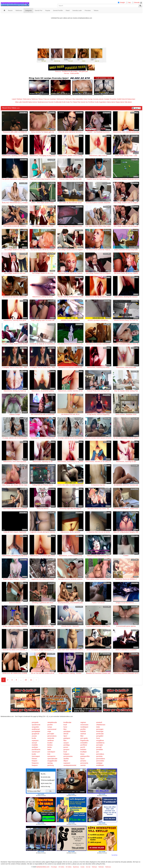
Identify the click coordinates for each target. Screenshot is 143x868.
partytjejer (67, 731)
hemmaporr (36, 756)
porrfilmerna (36, 750)
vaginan (83, 722)
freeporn (35, 765)
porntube (99, 756)
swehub (83, 734)
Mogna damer (120, 102)
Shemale (137, 2)
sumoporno (51, 756)
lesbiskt (83, 731)
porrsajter (51, 734)
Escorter (51, 102)
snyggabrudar (52, 761)
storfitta (66, 759)
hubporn (66, 754)
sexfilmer (51, 741)
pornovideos (101, 759)
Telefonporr (69, 99)
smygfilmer (100, 741)
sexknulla (51, 738)
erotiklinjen (100, 765)
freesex (34, 759)
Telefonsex (35, 99)
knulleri (50, 743)
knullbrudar (67, 722)
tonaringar (100, 731)
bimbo (50, 747)
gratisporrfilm (85, 756)
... (21, 680)
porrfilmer (84, 745)
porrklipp (66, 745)
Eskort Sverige (88, 99)
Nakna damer (111, 102)
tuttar (98, 727)
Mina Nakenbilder (78, 99)
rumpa (50, 727)
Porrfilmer (91, 102)
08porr (66, 761)
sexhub (83, 765)
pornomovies (68, 756)
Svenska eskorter (98, 99)
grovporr (66, 750)
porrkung (50, 765)
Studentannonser (43, 102)
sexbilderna (100, 743)
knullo (34, 754)
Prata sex (46, 99)
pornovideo (100, 761)
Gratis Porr (69, 102)
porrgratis (35, 722)
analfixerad (36, 729)
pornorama (84, 763)
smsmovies (84, 725)
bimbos (50, 745)
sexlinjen (35, 747)
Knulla (97, 102)
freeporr (35, 761)
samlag (50, 763)
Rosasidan (113, 99)
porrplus (83, 761)
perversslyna (52, 736)
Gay (129, 2)
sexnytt (34, 743)
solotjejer (99, 763)
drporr (83, 759)
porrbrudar (100, 734)
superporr (35, 741)
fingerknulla (85, 741)
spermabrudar (52, 759)
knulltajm (84, 752)
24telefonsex (101, 725)
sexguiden (35, 727)
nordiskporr (84, 727)
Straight (122, 2)
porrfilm (50, 725)
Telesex (41, 99)
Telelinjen (20, 99)
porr (98, 752)
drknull (66, 734)
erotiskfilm (84, 743)
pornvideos (100, 754)
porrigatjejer (36, 731)
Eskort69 (25, 102)
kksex (82, 754)
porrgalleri (100, 736)
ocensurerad (52, 729)
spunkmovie (36, 725)
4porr (65, 736)
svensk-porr (36, 752)
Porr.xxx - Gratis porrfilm (72, 73)
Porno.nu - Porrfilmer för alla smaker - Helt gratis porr (71, 71)
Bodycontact (131, 99)
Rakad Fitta (77, 102)
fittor (65, 729)
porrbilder (100, 750)
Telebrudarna (27, 99)
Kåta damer (128, 102)
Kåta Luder (19, 102)
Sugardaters (103, 102)
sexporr (66, 743)
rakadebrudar (52, 722)
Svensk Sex (84, 102)
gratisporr (67, 738)
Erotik (64, 102)
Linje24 (14, 99)
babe (49, 750)
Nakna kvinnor (33, 102)
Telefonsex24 (61, 99)
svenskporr (51, 752)
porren (66, 747)
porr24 (83, 747)
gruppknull (35, 734)
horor (65, 727)
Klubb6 (119, 99)
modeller (35, 745)
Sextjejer (107, 99)
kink (49, 754)
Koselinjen (53, 99)
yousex (34, 736)
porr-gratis (84, 738)
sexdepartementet (70, 765)
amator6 (99, 722)
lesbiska (83, 750)
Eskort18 (124, 99)
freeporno (35, 763)
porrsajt (99, 747)
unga (49, 731)
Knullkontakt (58, 102)
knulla (34, 738)
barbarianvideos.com (43, 867)
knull (65, 725)
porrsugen (100, 729)
